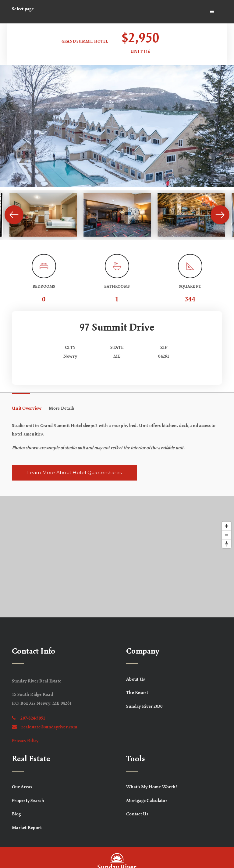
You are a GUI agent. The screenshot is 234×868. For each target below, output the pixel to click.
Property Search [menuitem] (28, 801)
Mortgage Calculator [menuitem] (147, 801)
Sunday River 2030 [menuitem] (144, 707)
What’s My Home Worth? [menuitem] (152, 787)
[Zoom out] (227, 535)
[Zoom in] (227, 526)
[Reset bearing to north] (227, 544)
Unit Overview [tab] (27, 408)
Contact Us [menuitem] (137, 814)
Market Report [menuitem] (27, 828)
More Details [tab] (62, 408)
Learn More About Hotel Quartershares (74, 472)
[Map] (117, 557)
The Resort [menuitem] (137, 693)
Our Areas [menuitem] (22, 787)
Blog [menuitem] (16, 814)
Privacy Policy (25, 741)
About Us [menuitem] (135, 679)
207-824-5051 (28, 718)
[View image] (43, 215)
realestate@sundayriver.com (45, 727)
